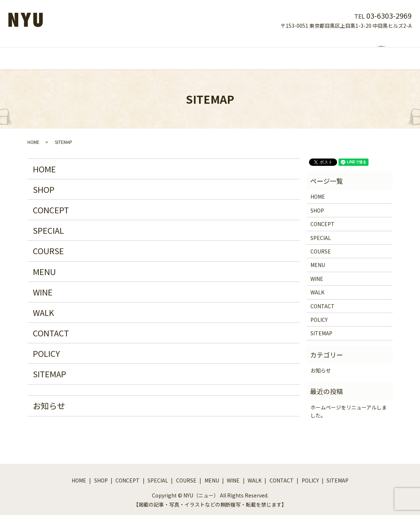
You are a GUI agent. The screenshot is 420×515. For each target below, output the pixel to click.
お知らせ (49, 398)
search (335, 52)
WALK (278, 51)
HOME (87, 51)
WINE (255, 51)
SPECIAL (172, 51)
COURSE (203, 51)
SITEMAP (49, 367)
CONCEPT (140, 51)
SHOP (111, 51)
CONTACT (308, 51)
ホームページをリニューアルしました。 (349, 404)
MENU (231, 51)
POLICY (46, 346)
